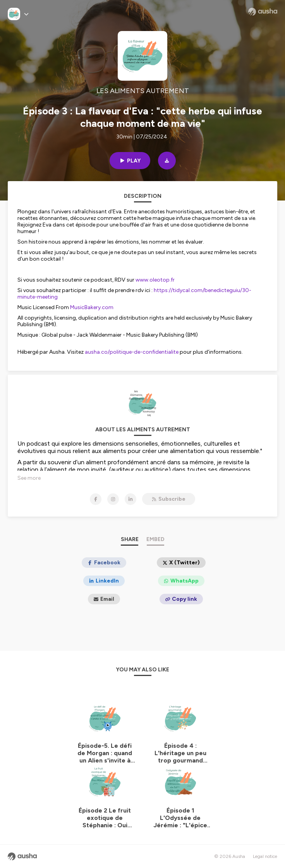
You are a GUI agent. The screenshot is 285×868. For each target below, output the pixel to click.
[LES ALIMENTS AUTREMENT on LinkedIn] (130, 499)
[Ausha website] (263, 12)
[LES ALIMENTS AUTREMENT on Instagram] (113, 499)
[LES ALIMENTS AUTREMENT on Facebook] (96, 499)
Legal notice (265, 856)
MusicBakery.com (92, 307)
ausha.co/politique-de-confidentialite (132, 352)
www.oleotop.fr (155, 280)
